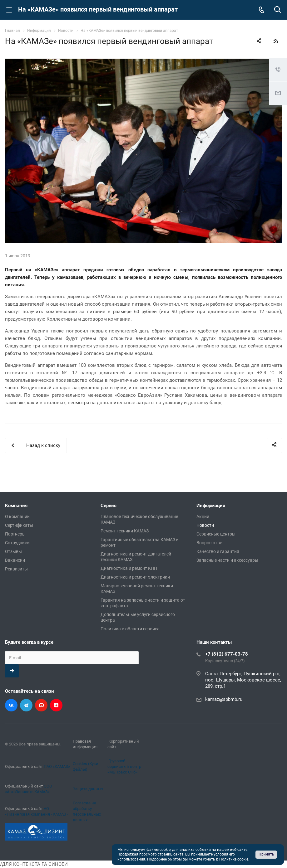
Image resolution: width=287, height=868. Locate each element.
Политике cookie (234, 859)
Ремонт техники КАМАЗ (125, 531)
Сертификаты (19, 525)
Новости (205, 525)
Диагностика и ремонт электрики (135, 577)
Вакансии (15, 560)
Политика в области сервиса (130, 629)
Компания (16, 506)
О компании (17, 516)
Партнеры (15, 534)
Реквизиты (16, 569)
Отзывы (13, 551)
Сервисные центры (216, 534)
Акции (203, 516)
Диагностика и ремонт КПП (129, 568)
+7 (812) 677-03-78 (227, 654)
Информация (211, 506)
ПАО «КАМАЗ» (57, 766)
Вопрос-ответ (210, 543)
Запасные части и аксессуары (227, 560)
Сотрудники (17, 543)
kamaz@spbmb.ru (224, 699)
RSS (276, 41)
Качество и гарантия (218, 551)
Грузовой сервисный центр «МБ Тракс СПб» (124, 766)
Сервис (109, 506)
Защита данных (88, 789)
